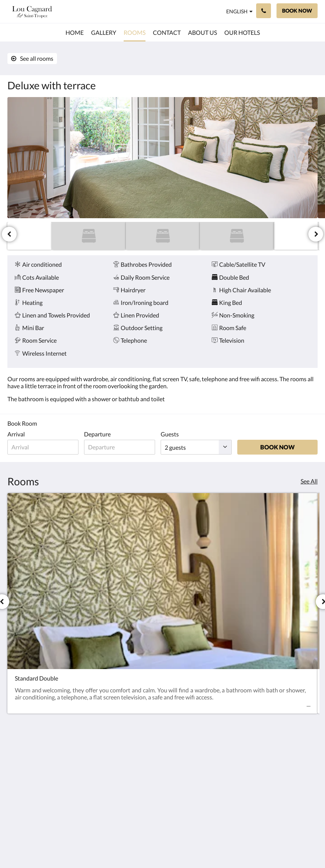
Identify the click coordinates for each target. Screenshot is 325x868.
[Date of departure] (123, 447)
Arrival (16, 434)
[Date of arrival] (44, 447)
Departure (100, 434)
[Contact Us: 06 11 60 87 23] (264, 11)
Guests (175, 434)
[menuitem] (75, 33)
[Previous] (9, 234)
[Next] (316, 234)
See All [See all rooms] (309, 481)
